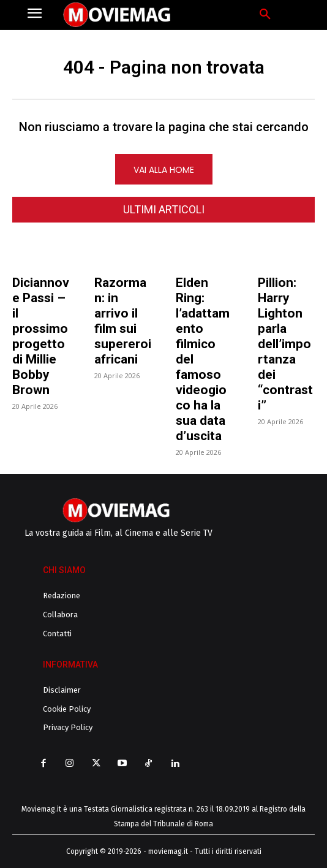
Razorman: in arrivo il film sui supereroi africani (123, 321)
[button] (265, 15)
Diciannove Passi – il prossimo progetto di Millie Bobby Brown (41, 336)
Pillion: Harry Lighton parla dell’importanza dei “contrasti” (285, 344)
